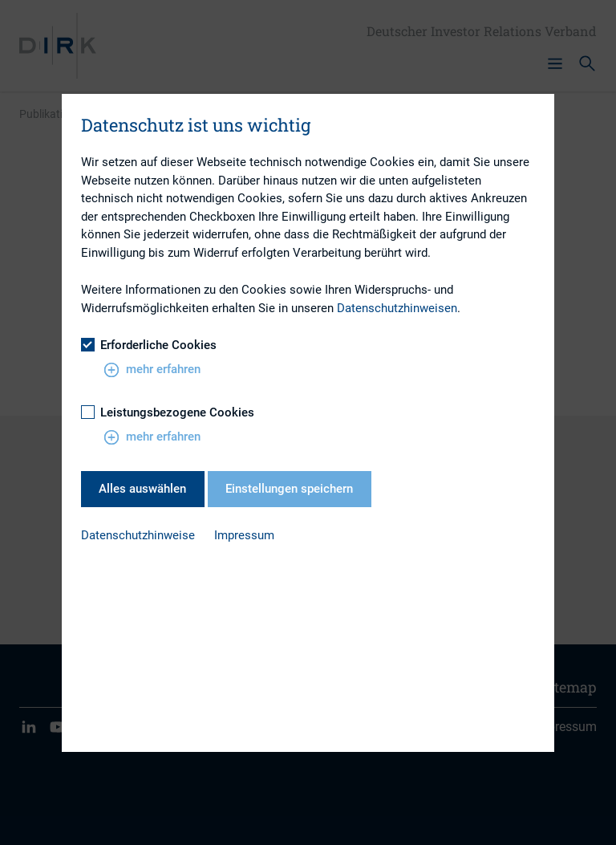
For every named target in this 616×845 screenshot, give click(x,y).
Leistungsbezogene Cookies (168, 412)
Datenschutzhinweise (138, 535)
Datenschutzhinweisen (397, 308)
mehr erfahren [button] (152, 370)
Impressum (244, 535)
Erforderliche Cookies (149, 345)
